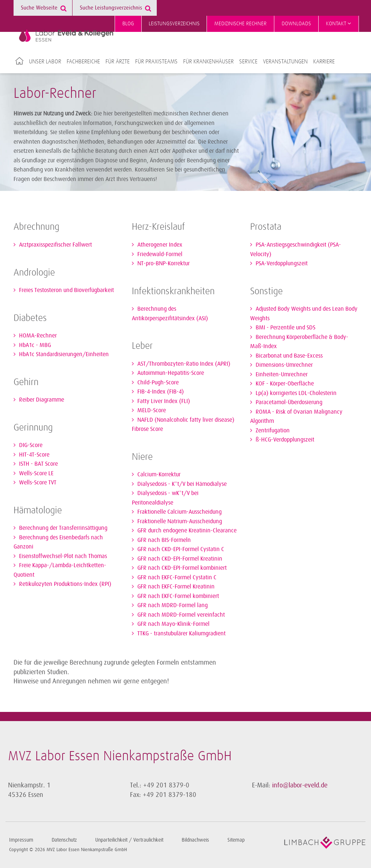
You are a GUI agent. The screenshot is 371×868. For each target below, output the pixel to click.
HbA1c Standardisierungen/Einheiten (63, 354)
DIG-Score (30, 445)
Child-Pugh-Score (157, 383)
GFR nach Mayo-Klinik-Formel (173, 624)
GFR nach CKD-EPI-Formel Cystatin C (180, 549)
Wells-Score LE (36, 473)
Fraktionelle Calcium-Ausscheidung (179, 512)
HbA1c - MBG (34, 345)
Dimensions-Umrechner (283, 365)
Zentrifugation (272, 431)
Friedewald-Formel (159, 254)
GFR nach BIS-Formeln (163, 540)
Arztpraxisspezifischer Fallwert (55, 245)
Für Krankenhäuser (208, 62)
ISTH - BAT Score (38, 464)
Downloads (296, 24)
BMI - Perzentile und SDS (285, 328)
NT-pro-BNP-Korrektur (163, 263)
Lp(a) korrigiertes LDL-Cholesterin (295, 393)
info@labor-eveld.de (300, 785)
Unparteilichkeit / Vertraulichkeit (129, 840)
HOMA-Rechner (37, 336)
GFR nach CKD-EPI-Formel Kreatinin (179, 559)
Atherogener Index (159, 245)
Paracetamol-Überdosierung (288, 402)
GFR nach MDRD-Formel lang (172, 605)
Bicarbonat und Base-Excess (288, 356)
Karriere (324, 62)
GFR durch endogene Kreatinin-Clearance (186, 531)
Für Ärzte (118, 62)
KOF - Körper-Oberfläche (284, 384)
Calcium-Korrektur (158, 474)
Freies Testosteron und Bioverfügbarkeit (66, 290)
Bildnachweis (195, 840)
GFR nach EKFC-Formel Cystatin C (176, 577)
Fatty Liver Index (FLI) (163, 401)
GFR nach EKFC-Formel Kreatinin (175, 587)
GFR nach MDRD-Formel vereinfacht (180, 615)
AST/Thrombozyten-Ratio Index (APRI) (183, 364)
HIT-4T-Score (34, 455)
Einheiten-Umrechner (281, 374)
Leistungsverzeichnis (174, 24)
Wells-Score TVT (37, 483)
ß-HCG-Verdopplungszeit (284, 440)
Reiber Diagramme (41, 400)
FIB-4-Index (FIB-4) (160, 392)
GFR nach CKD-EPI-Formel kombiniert (181, 568)
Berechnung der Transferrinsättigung (62, 528)
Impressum (21, 840)
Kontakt (339, 23)
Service (248, 62)
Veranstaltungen (285, 62)
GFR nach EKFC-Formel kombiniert (177, 596)
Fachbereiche (83, 62)
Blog (128, 24)
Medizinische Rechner (240, 24)
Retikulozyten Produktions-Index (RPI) (64, 584)
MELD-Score (151, 410)
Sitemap (236, 840)
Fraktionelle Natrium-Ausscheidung (179, 521)
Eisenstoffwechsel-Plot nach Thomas (62, 556)
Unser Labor (45, 62)
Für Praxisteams (156, 62)
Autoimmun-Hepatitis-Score (170, 373)
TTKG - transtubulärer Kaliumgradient (181, 634)
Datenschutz (64, 840)
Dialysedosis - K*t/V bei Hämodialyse (181, 484)
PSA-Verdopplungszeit (281, 263)
